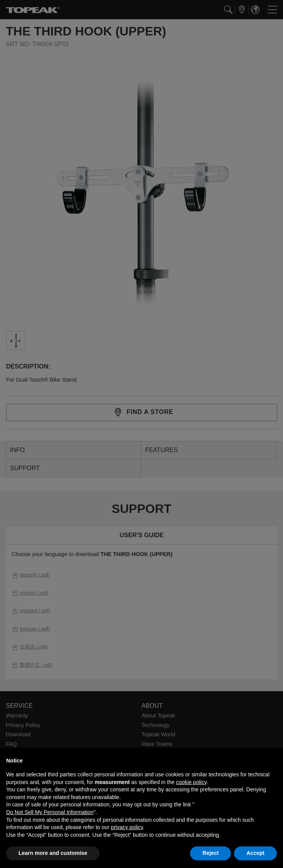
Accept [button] (255, 853)
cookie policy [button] (191, 782)
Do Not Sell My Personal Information (50, 812)
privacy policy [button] (127, 827)
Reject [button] (211, 853)
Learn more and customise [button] (53, 853)
